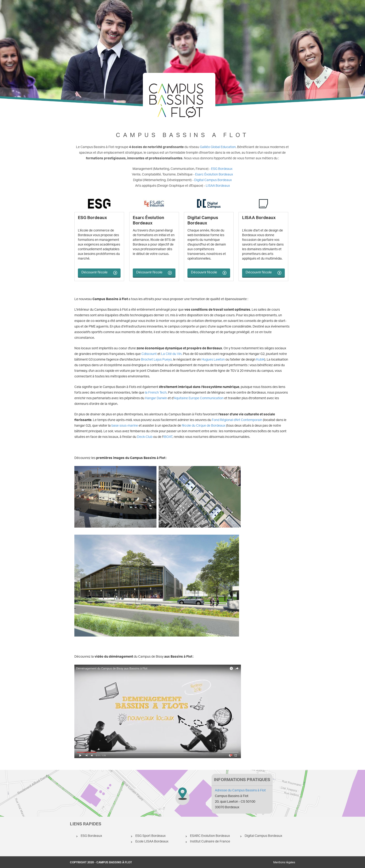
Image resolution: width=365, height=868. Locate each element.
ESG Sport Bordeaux (150, 836)
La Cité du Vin (171, 354)
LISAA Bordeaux (218, 186)
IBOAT (168, 437)
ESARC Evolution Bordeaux (210, 836)
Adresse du (240, 791)
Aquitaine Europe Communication (199, 398)
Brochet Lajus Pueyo (156, 360)
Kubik (260, 360)
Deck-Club (145, 437)
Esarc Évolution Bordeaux (214, 175)
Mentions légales (284, 862)
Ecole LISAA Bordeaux (152, 842)
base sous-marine (125, 426)
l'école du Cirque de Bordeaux (204, 426)
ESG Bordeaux (222, 169)
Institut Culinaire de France (210, 842)
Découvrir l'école (95, 273)
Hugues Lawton (213, 360)
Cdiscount (149, 354)
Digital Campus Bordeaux (213, 180)
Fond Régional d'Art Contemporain (237, 420)
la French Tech (156, 393)
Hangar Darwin (156, 398)
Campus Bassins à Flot (182, 793)
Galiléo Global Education (218, 147)
